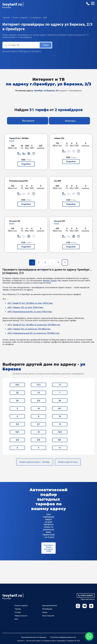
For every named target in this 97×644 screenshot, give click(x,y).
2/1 (39, 424)
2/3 (17, 440)
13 (39, 393)
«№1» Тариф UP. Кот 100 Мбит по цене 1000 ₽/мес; (30, 303)
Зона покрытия (48, 616)
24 (17, 401)
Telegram (85, 606)
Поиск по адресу (21, 606)
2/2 (17, 424)
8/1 (60, 440)
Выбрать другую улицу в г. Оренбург (35, 462)
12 (60, 424)
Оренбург (8, 7)
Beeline (46, 281)
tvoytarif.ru (12, 4)
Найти (46, 45)
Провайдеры (47, 609)
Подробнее (26, 164)
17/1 (38, 385)
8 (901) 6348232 (87, 595)
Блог (16, 619)
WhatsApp (78, 606)
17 (60, 385)
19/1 (17, 385)
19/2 (60, 432)
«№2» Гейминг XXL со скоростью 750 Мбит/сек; (29, 329)
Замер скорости (21, 616)
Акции (45, 612)
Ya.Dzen (91, 606)
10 (39, 432)
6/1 (60, 408)
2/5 (39, 440)
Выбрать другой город (68, 462)
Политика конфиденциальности (63, 637)
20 (60, 401)
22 (17, 393)
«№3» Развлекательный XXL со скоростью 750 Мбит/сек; (33, 333)
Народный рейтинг (50, 606)
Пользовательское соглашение (34, 637)
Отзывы (18, 612)
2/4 (39, 401)
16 (60, 416)
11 (60, 448)
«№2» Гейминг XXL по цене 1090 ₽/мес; (25, 307)
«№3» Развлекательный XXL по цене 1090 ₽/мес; (30, 312)
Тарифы (18, 609)
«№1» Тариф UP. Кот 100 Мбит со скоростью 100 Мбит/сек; (34, 325)
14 (39, 408)
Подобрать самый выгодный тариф (48, 548)
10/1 (17, 432)
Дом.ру (54, 281)
